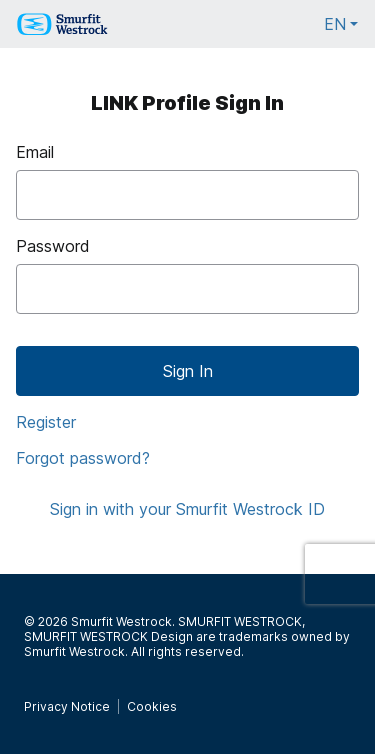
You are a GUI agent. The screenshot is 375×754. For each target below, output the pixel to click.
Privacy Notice (67, 706)
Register (46, 422)
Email (35, 152)
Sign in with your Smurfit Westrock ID (187, 509)
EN (341, 30)
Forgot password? (83, 458)
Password (53, 246)
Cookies (152, 706)
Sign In (188, 371)
